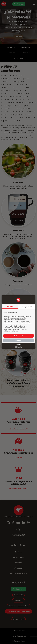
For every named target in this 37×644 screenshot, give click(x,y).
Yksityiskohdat (27, 307)
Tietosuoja (18, 344)
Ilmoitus (10, 306)
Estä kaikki (19, 340)
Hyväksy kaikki (18, 336)
